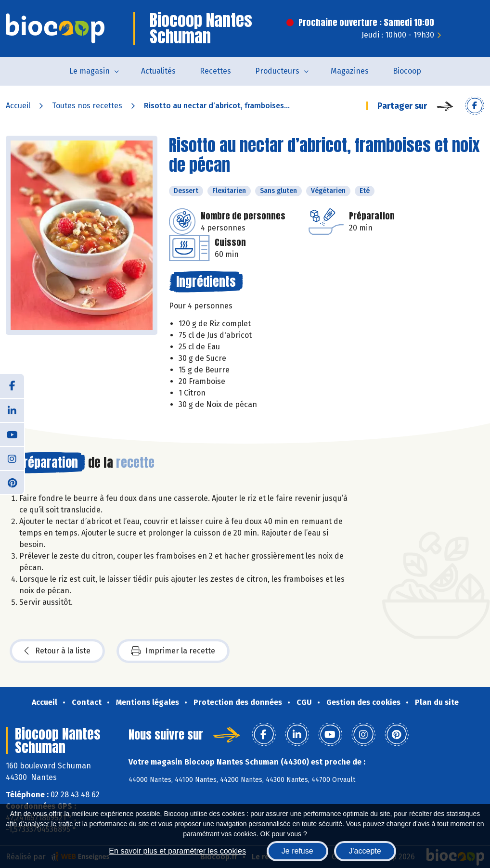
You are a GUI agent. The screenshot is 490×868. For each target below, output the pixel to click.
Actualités (158, 71)
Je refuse (297, 851)
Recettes (215, 71)
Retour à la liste (57, 651)
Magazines (350, 71)
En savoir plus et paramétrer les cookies (177, 851)
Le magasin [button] (90, 71)
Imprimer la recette (173, 651)
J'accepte (365, 851)
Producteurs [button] (277, 71)
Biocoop (407, 71)
